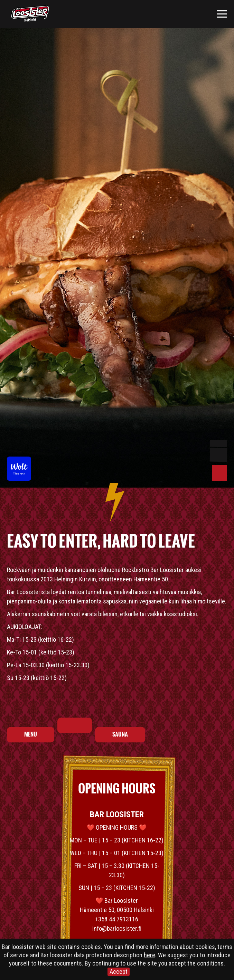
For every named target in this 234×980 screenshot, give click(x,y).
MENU (31, 734)
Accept (119, 972)
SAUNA (120, 734)
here (149, 955)
